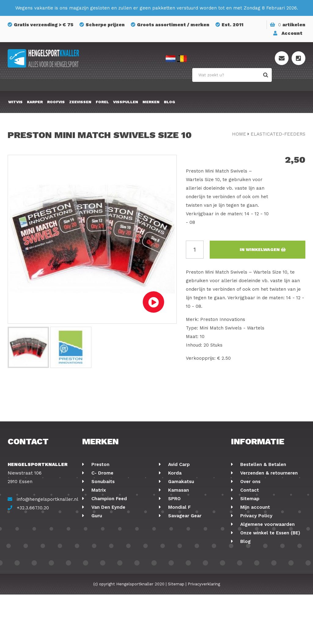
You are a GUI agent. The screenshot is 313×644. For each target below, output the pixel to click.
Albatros (177, 550)
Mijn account (254, 507)
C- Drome (102, 473)
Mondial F (179, 507)
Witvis (15, 102)
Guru (96, 516)
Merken (151, 102)
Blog (169, 102)
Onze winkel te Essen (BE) (269, 533)
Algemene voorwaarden (267, 524)
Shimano (101, 524)
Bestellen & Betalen (262, 464)
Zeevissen (80, 102)
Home (239, 134)
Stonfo (99, 558)
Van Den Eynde (108, 507)
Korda (174, 473)
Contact (249, 490)
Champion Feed (108, 499)
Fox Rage (101, 533)
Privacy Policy (256, 516)
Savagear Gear (184, 516)
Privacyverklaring (204, 633)
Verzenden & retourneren (268, 473)
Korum (98, 567)
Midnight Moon (184, 558)
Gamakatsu (180, 482)
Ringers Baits (106, 541)
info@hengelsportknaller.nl (48, 499)
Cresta (98, 550)
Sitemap (249, 499)
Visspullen (126, 102)
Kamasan (178, 490)
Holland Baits (183, 533)
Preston (100, 464)
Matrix (98, 490)
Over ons (250, 482)
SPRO (174, 499)
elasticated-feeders (278, 134)
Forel (102, 102)
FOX (172, 541)
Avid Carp (178, 464)
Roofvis (56, 102)
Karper (35, 102)
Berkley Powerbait (189, 567)
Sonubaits (102, 482)
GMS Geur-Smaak (187, 524)
